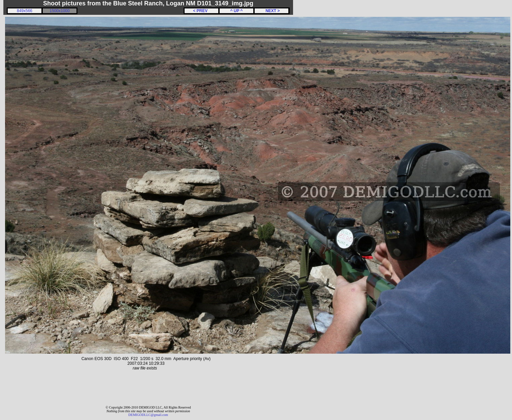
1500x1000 (59, 11)
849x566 (25, 11)
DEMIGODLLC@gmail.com (148, 415)
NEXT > (271, 11)
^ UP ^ (236, 11)
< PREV (201, 11)
